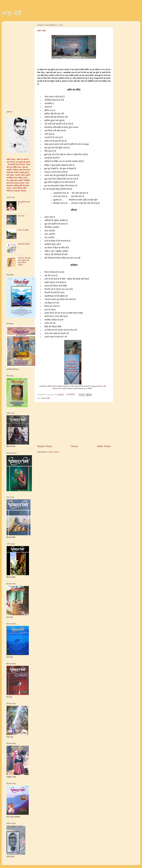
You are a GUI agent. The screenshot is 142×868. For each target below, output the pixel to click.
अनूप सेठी (12, 13)
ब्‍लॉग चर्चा (41, 31)
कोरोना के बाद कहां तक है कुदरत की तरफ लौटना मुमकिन (24, 261)
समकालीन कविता (24, 244)
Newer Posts (44, 446)
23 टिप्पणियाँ (70, 395)
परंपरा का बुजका (23, 230)
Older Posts (104, 446)
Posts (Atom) (54, 452)
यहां (85, 389)
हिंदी (48, 398)
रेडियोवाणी (56, 389)
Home (74, 446)
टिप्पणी (44, 398)
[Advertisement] (74, 423)
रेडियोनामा (101, 386)
